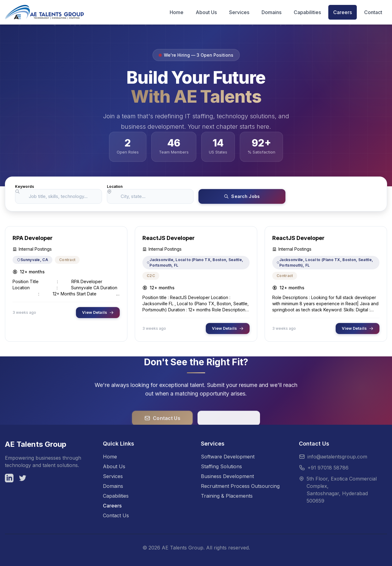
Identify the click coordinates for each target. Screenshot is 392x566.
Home (110, 457)
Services (113, 476)
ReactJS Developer (169, 239)
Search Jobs (242, 197)
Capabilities (116, 496)
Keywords (24, 186)
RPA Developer (33, 239)
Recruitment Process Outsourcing (240, 486)
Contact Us (116, 515)
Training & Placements (227, 496)
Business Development (227, 476)
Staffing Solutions (221, 466)
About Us (114, 466)
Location (115, 186)
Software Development (228, 457)
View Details (98, 313)
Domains (113, 486)
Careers (112, 506)
